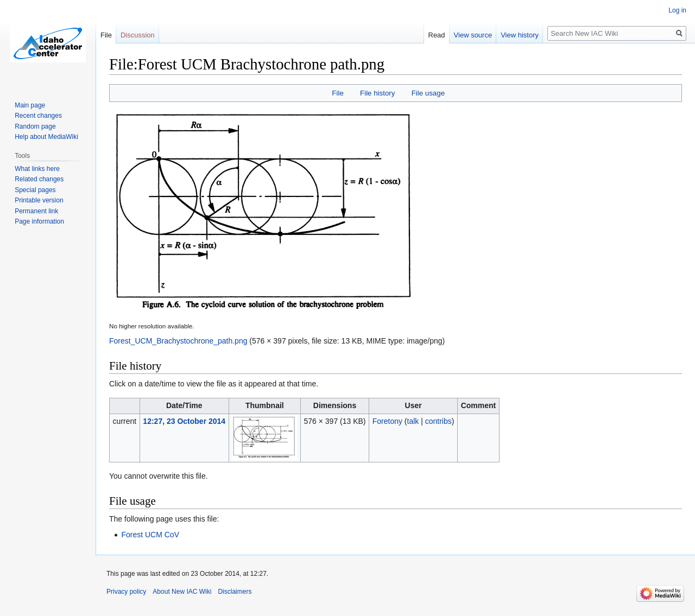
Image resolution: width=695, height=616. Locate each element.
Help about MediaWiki (46, 137)
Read (437, 35)
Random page (35, 126)
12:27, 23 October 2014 (184, 421)
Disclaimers (235, 592)
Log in (677, 10)
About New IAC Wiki (182, 592)
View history (520, 35)
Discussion (138, 35)
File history (377, 93)
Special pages (35, 190)
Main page (30, 105)
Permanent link (36, 211)
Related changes (39, 179)
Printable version (39, 200)
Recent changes (38, 116)
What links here (37, 169)
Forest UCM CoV (150, 535)
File (337, 93)
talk (413, 421)
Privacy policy (126, 592)
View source (473, 35)
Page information (39, 221)
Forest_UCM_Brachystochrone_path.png (178, 341)
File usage (428, 93)
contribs (438, 421)
